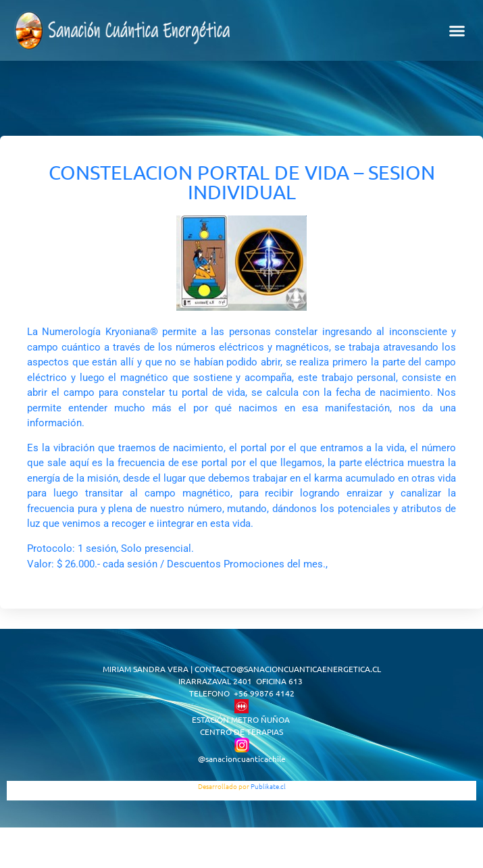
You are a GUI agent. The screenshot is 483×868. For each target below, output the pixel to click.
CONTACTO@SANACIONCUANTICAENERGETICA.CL (288, 669)
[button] (457, 30)
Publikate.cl (268, 786)
